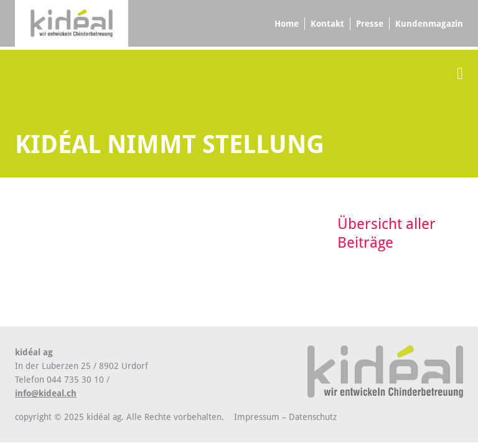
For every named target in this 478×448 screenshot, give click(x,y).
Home (287, 24)
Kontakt (327, 24)
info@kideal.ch (46, 393)
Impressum (257, 417)
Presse (370, 24)
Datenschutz (313, 417)
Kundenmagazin (429, 24)
